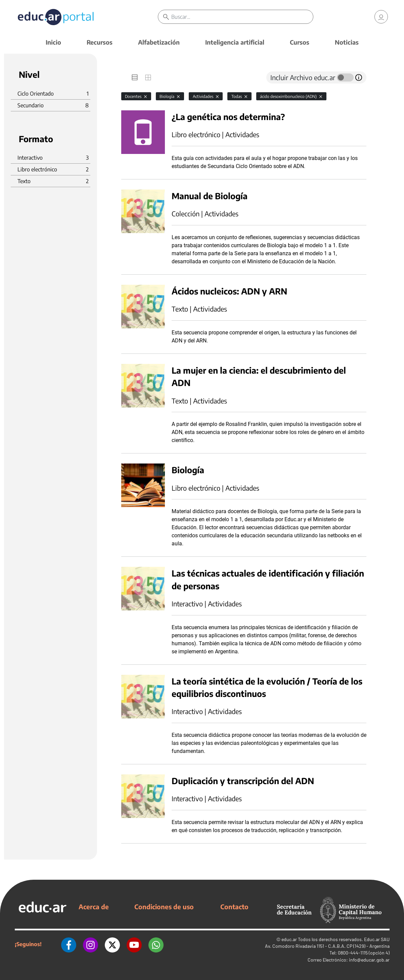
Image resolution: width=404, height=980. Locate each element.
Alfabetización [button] (159, 42)
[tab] (135, 77)
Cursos (300, 42)
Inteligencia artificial (235, 42)
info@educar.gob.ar (369, 960)
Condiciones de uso (164, 907)
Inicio (53, 42)
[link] (381, 17)
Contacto (234, 907)
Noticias (347, 42)
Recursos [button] (100, 42)
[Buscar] (242, 17)
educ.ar (289, 939)
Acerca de (94, 907)
